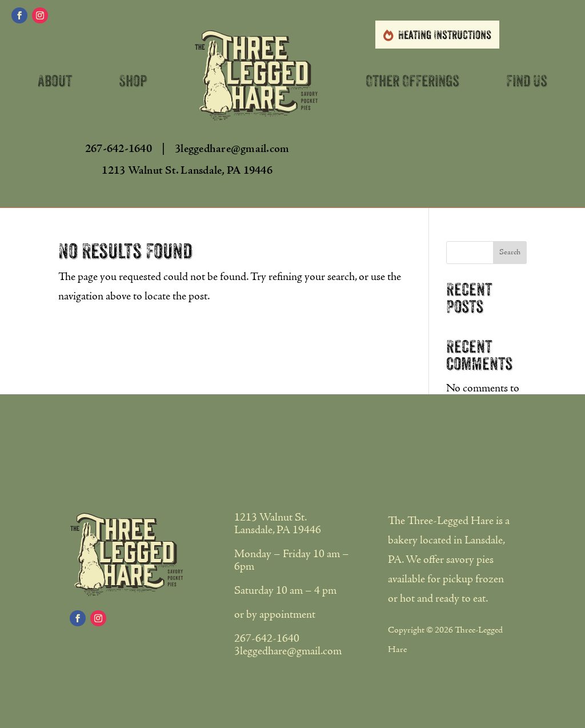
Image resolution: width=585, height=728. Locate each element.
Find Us (527, 81)
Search (510, 253)
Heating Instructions (445, 35)
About (55, 81)
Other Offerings (412, 81)
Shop (133, 81)
